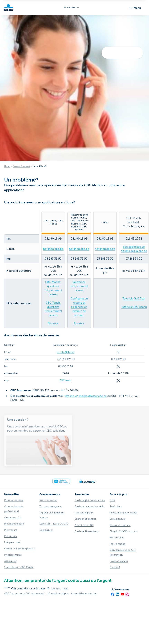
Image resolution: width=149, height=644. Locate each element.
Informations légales (58, 593)
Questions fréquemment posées (79, 286)
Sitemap (56, 589)
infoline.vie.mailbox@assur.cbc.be (86, 396)
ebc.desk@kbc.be (134, 247)
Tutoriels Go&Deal (134, 299)
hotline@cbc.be (53, 249)
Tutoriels (53, 323)
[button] (135, 8)
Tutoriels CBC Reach (134, 307)
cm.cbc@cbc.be (66, 352)
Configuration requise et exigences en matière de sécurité (79, 307)
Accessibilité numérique (84, 593)
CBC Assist (66, 380)
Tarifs (65, 589)
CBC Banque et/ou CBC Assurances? (24, 593)
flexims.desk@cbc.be (134, 251)
